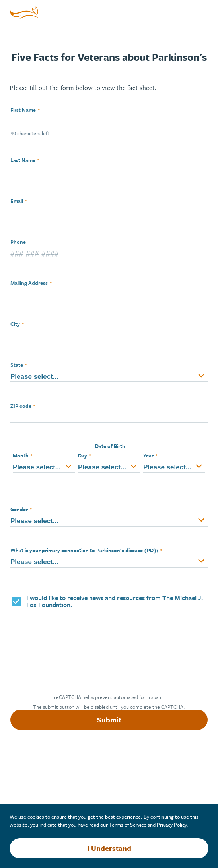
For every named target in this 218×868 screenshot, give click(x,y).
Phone (18, 242)
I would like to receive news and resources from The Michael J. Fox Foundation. (115, 601)
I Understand (109, 848)
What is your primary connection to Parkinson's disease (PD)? (84, 550)
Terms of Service (128, 825)
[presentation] (72, 652)
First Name (23, 110)
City (15, 324)
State (17, 365)
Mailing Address (29, 283)
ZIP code (21, 406)
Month (21, 455)
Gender (19, 509)
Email (17, 201)
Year (148, 455)
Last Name (23, 160)
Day (83, 455)
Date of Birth (110, 446)
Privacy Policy (172, 825)
